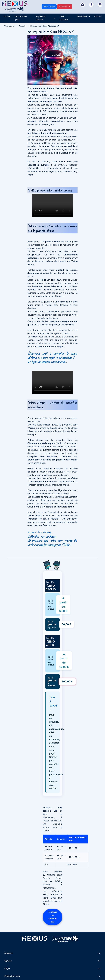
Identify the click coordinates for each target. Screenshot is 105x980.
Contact (98, 17)
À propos (9, 953)
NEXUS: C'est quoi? (21, 18)
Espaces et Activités (41, 18)
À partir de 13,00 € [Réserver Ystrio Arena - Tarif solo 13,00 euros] (64, 661)
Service (8, 961)
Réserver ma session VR (53, 917)
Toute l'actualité (64, 18)
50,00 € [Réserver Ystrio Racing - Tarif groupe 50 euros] (66, 624)
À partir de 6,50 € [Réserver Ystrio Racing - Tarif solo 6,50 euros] (63, 604)
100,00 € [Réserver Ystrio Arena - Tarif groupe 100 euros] (67, 681)
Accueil (7, 17)
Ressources (82, 17)
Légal (7, 968)
